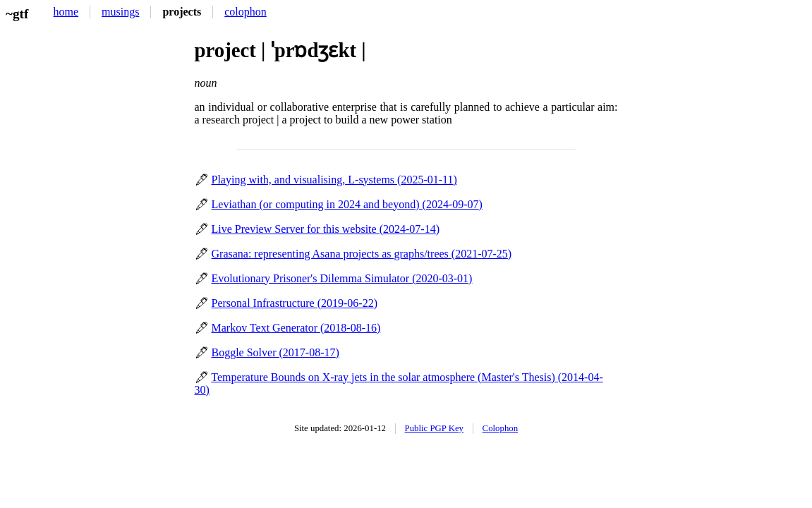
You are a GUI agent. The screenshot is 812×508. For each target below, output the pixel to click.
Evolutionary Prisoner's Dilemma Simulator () (342, 278)
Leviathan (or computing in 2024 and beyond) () (347, 204)
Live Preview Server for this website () (326, 229)
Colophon (500, 428)
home (66, 12)
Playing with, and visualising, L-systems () (334, 180)
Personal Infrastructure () (295, 303)
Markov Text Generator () (296, 328)
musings (120, 12)
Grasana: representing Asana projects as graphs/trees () (362, 254)
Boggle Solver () (275, 352)
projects (182, 12)
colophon (246, 12)
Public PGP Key (434, 428)
